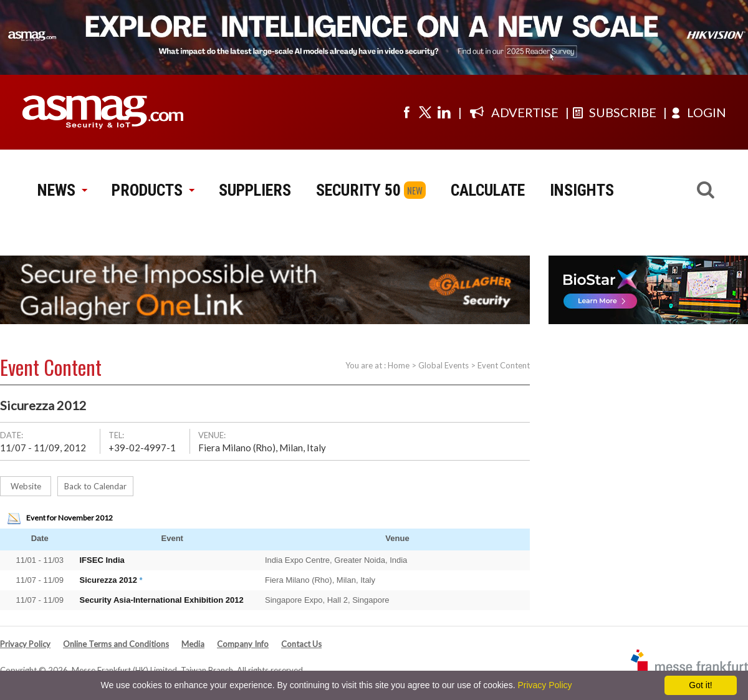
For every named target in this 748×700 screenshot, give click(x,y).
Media (193, 644)
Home (399, 365)
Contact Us (301, 644)
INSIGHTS (582, 190)
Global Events (444, 365)
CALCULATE (488, 190)
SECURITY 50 (358, 190)
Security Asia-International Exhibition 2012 (162, 600)
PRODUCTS (153, 190)
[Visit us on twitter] (425, 112)
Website (26, 486)
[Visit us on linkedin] (444, 112)
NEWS (62, 190)
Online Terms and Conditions (116, 644)
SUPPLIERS (255, 190)
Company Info (243, 644)
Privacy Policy (25, 644)
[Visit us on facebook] (406, 112)
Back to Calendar (95, 486)
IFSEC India (102, 560)
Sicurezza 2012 (109, 580)
